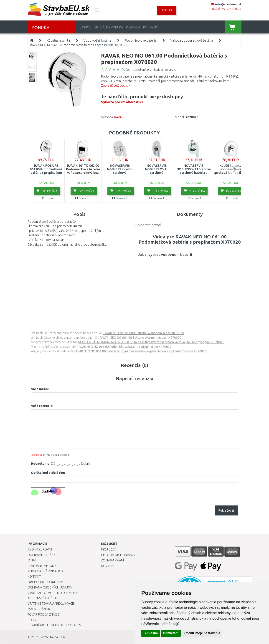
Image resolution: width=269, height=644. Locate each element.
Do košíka (47, 191)
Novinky (107, 566)
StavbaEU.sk (57, 637)
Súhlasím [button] (151, 633)
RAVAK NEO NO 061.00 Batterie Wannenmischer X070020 (143, 333)
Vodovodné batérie (97, 40)
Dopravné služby (41, 555)
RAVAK (119, 117)
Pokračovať (226, 510)
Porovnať (46, 198)
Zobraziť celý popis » (115, 86)
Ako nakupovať (40, 549)
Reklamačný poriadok (45, 571)
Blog (32, 620)
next (234, 169)
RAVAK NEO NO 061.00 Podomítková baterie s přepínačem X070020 (124, 347)
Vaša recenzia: (42, 406)
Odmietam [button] (171, 633)
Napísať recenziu (164, 70)
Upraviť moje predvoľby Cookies (54, 625)
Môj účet (109, 549)
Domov (85, 27)
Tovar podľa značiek (44, 614)
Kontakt (34, 576)
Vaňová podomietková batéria (192, 40)
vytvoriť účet (232, 9)
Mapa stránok (39, 609)
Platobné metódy (42, 566)
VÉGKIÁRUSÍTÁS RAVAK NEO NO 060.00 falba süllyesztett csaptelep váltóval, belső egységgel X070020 (151, 342)
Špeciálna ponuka (109, 27)
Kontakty (151, 27)
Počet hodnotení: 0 (135, 70)
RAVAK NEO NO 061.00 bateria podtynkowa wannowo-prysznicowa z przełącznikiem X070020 (140, 351)
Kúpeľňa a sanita (58, 40)
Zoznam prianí (112, 560)
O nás (32, 560)
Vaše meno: (40, 389)
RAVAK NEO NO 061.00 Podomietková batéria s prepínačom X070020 (79, 45)
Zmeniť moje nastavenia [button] (202, 633)
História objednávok (118, 555)
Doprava (133, 27)
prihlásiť (214, 9)
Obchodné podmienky (45, 582)
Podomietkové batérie (141, 40)
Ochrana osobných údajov (50, 587)
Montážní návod (149, 225)
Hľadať (167, 10)
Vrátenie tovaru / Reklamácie (51, 604)
